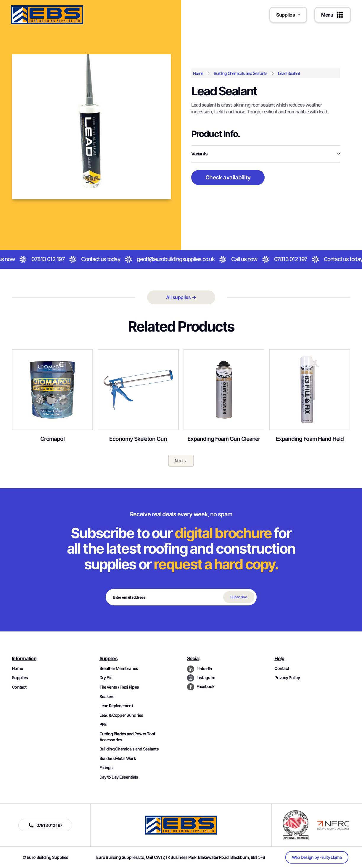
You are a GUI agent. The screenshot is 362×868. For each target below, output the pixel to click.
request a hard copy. (216, 564)
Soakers (107, 696)
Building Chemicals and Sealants (240, 73)
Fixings (106, 767)
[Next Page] (181, 461)
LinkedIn (204, 669)
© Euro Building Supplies (45, 857)
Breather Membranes (119, 668)
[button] (288, 15)
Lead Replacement (116, 706)
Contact (19, 687)
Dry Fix (106, 677)
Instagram (206, 677)
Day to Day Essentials (119, 777)
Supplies (20, 677)
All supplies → (181, 297)
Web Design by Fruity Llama (317, 857)
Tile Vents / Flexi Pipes (119, 687)
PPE (103, 724)
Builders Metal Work (118, 758)
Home (198, 73)
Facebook (206, 686)
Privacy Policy (287, 677)
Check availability (228, 177)
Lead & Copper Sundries (121, 715)
